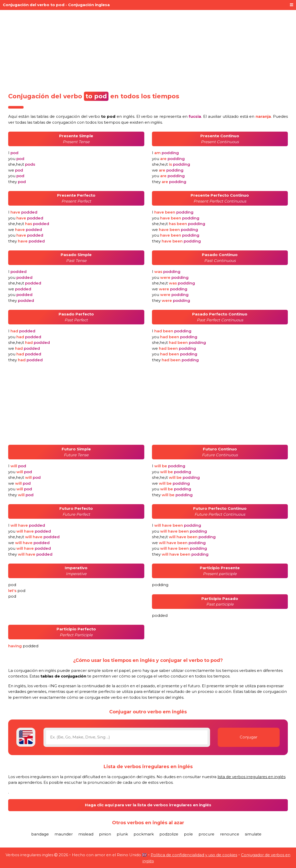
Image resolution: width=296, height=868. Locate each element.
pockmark (144, 834)
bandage (40, 834)
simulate (253, 834)
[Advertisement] (148, 49)
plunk (122, 834)
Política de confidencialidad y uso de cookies (194, 855)
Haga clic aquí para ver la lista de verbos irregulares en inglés (148, 805)
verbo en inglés (111, 116)
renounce (230, 834)
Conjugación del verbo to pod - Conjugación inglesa (56, 5)
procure (206, 834)
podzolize (169, 834)
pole (188, 834)
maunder (64, 834)
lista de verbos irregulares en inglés (251, 777)
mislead (86, 834)
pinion (105, 834)
